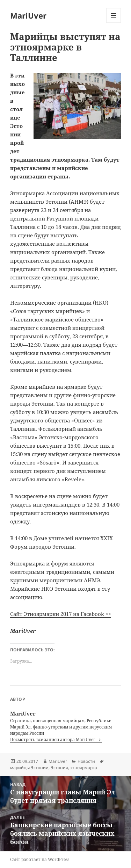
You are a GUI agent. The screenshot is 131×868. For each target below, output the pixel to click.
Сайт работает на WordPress (40, 859)
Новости (86, 761)
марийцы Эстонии (29, 768)
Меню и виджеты (114, 23)
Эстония (59, 768)
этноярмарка (84, 768)
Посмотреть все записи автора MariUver (53, 740)
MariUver (28, 15)
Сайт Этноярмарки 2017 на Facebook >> (61, 614)
